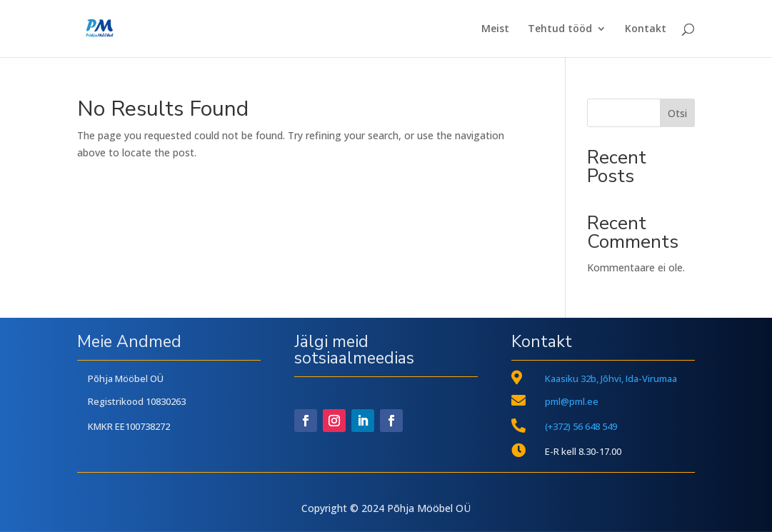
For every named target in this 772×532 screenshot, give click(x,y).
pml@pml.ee (572, 401)
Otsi (677, 113)
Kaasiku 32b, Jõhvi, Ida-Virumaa (611, 378)
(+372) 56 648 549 (581, 426)
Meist (495, 29)
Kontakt (646, 29)
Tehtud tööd (560, 29)
